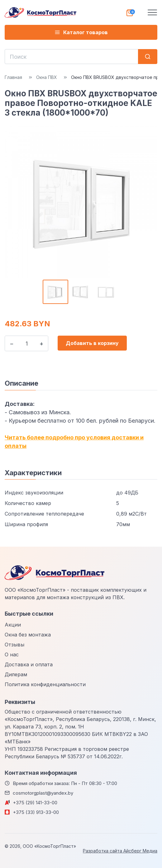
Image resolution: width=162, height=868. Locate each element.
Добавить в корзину (92, 343)
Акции (13, 625)
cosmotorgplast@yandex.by (43, 793)
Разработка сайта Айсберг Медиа (120, 851)
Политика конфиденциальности (45, 684)
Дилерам (16, 674)
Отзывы (14, 645)
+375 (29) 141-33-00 (35, 803)
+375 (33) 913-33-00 (36, 812)
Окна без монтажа (28, 635)
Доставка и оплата (29, 664)
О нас (12, 654)
